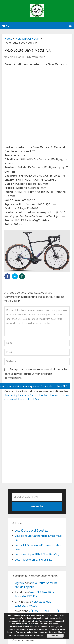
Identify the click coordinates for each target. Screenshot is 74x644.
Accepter (55, 636)
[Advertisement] (37, 107)
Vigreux (19, 583)
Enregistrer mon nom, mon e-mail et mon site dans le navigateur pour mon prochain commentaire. (36, 374)
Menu (5, 26)
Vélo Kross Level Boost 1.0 (32, 531)
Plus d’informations (34, 636)
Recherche (37, 506)
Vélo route (39, 57)
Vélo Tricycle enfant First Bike (33, 560)
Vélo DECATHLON (19, 57)
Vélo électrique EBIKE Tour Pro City (37, 554)
